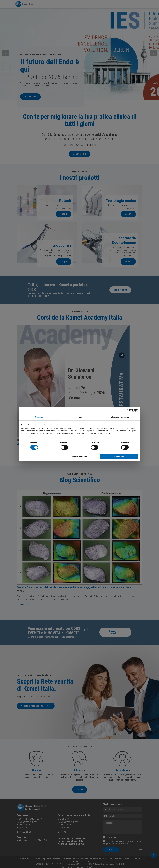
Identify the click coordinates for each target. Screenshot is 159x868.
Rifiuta (40, 456)
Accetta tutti (119, 456)
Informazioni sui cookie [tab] (120, 417)
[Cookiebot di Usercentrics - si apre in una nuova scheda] (127, 410)
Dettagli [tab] (80, 417)
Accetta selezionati (79, 456)
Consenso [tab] (39, 417)
